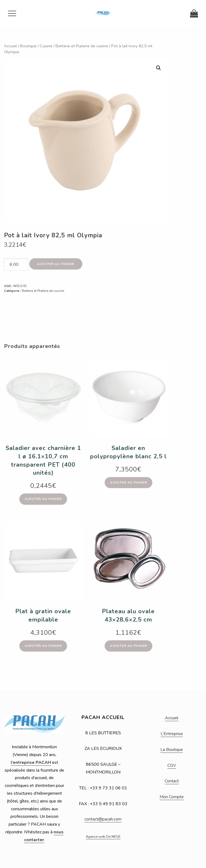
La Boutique (172, 750)
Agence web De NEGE (103, 837)
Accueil (10, 46)
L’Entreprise (172, 734)
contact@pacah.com (103, 819)
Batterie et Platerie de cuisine (82, 46)
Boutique (28, 46)
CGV (172, 765)
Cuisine (46, 46)
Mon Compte (172, 797)
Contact (172, 781)
